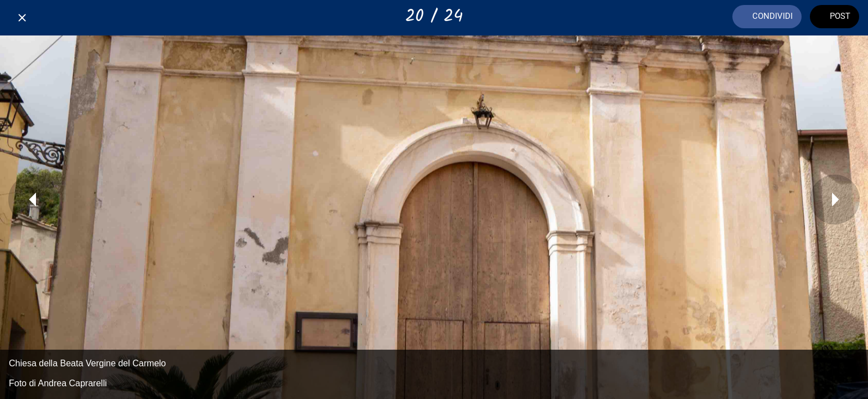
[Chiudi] (22, 18)
